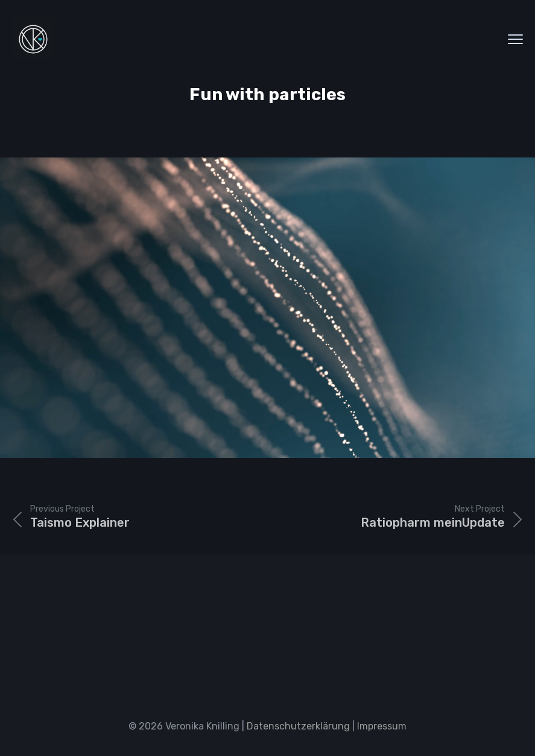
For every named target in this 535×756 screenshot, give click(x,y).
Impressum (382, 726)
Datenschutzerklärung (298, 726)
